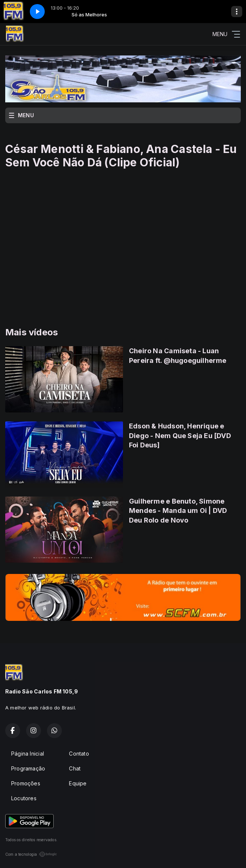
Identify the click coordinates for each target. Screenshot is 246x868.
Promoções (26, 783)
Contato (79, 754)
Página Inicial (28, 754)
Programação (28, 768)
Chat (75, 768)
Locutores (24, 798)
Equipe (78, 783)
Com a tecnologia (31, 854)
